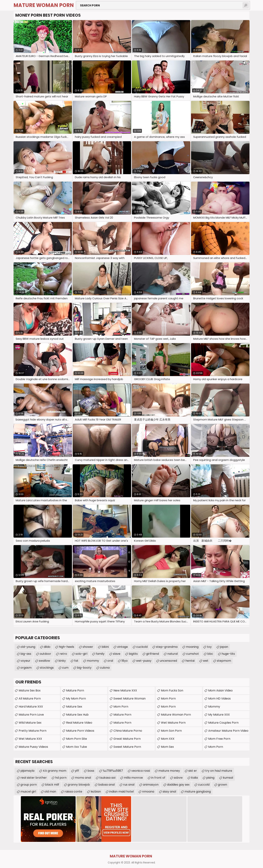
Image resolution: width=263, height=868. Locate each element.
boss (91, 771)
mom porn (121, 707)
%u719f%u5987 (113, 771)
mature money (169, 771)
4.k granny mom (55, 771)
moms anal (83, 778)
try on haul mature (219, 771)
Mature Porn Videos (80, 731)
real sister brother (34, 778)
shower (88, 647)
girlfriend (153, 654)
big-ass (26, 654)
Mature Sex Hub (77, 715)
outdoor (45, 654)
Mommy (214, 707)
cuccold (204, 785)
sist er (193, 771)
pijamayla (27, 771)
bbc (210, 654)
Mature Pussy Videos (33, 747)
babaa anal (106, 785)
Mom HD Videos (219, 699)
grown (222, 785)
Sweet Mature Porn (127, 747)
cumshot (193, 654)
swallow (44, 661)
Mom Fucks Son (172, 690)
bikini (105, 647)
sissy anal (169, 792)
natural (173, 654)
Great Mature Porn (127, 739)
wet (206, 661)
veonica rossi (141, 771)
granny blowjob (79, 785)
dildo (47, 647)
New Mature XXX (125, 690)
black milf (52, 785)
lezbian (96, 792)
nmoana (148, 792)
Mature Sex (74, 707)
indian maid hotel (121, 792)
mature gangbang (198, 792)
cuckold (142, 647)
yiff (77, 771)
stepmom (224, 661)
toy (209, 647)
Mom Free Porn (219, 739)
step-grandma (167, 647)
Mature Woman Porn (176, 715)
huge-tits (228, 654)
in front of (158, 778)
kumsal (228, 778)
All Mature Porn (30, 699)
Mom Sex (167, 747)
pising (210, 778)
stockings (47, 668)
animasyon (151, 785)
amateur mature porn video (228, 731)
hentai (190, 661)
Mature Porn (75, 690)
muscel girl (28, 792)
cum (65, 668)
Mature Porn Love (31, 715)
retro (63, 654)
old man (50, 792)
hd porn (61, 778)
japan (224, 647)
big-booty (84, 668)
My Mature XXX (219, 715)
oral (110, 661)
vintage (122, 647)
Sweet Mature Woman (129, 699)
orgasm (26, 668)
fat (76, 661)
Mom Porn (168, 699)
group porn (29, 785)
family (100, 654)
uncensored (168, 661)
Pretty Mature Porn (33, 731)
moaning (192, 647)
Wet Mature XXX (30, 739)
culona (105, 668)
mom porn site (77, 739)
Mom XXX (168, 739)
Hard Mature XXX (31, 707)
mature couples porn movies (223, 723)
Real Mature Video (79, 723)
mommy (93, 661)
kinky (62, 661)
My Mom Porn (76, 699)
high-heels (66, 647)
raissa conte (73, 792)
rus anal (129, 785)
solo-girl (81, 654)
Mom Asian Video (220, 690)
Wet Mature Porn (173, 723)
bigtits (133, 654)
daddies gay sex (178, 785)
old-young (28, 647)
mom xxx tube (77, 747)
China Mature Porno (128, 731)
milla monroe (133, 778)
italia (194, 778)
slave (117, 654)
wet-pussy (144, 661)
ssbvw (178, 778)
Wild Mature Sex (30, 723)
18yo (125, 661)
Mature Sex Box (30, 690)
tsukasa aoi (107, 778)
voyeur (25, 661)
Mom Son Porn (171, 731)
